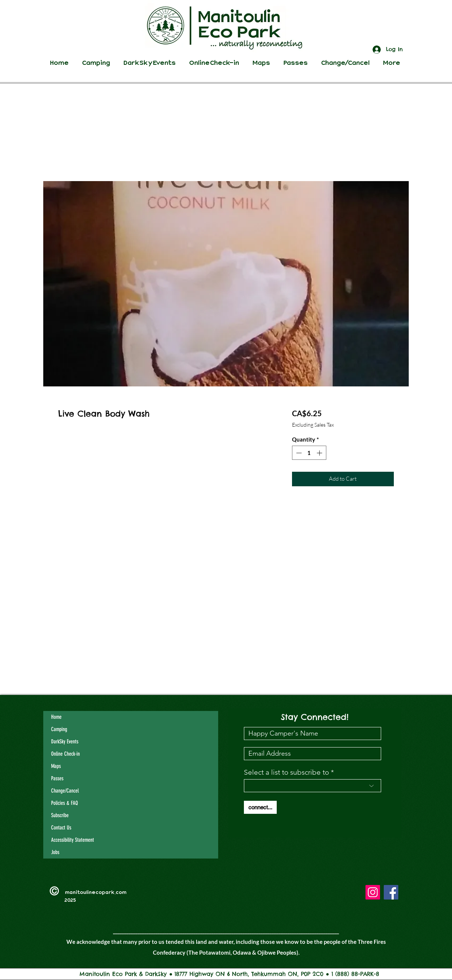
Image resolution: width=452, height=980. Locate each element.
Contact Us (61, 828)
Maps (56, 766)
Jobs (55, 852)
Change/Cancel (65, 791)
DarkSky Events (65, 742)
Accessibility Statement (73, 840)
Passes (57, 778)
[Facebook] (391, 892)
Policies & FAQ (65, 803)
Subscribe (60, 815)
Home (56, 717)
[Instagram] (373, 892)
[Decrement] (298, 453)
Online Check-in (65, 754)
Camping (59, 729)
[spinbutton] (309, 453)
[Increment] (320, 453)
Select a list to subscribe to (286, 772)
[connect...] (260, 807)
